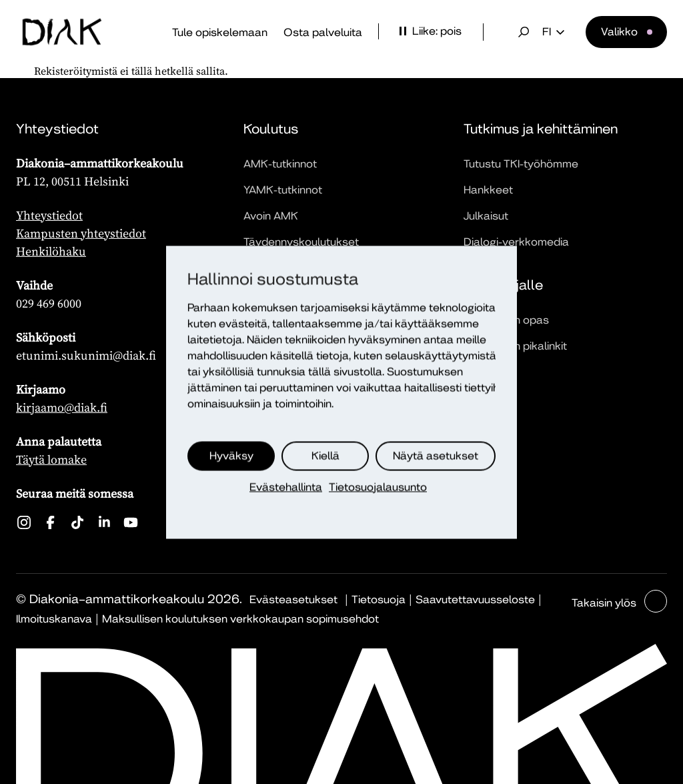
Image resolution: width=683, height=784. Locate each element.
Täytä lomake (51, 459)
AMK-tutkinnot (280, 164)
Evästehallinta (286, 487)
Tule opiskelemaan (220, 32)
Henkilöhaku (51, 251)
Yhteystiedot (49, 215)
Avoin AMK (271, 216)
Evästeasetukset (293, 600)
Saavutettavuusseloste (475, 600)
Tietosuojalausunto (378, 487)
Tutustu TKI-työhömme (521, 164)
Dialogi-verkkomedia (516, 242)
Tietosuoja (379, 600)
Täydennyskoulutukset (301, 242)
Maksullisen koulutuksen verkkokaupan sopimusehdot (240, 619)
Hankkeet (488, 190)
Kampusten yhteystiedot (81, 233)
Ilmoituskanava (54, 619)
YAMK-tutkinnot (283, 190)
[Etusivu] (62, 32)
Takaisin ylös (605, 603)
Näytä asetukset (436, 455)
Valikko (619, 32)
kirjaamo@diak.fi (62, 407)
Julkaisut (486, 216)
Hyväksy (231, 455)
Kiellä (325, 455)
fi (553, 32)
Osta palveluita (323, 32)
